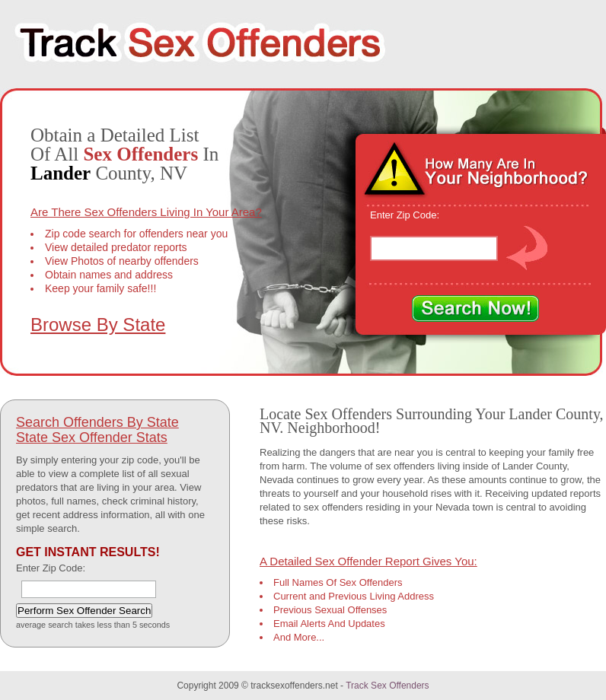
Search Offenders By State (97, 422)
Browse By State (98, 325)
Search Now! (475, 309)
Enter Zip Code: (405, 215)
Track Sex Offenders (387, 686)
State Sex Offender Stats (92, 437)
